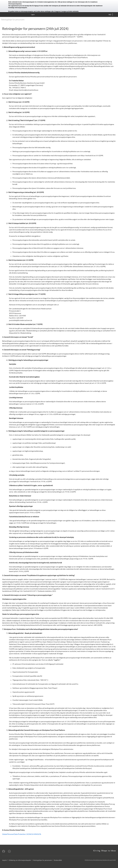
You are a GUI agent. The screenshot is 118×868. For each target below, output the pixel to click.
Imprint (4, 860)
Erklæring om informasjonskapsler (20, 860)
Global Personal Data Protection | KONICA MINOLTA (22, 834)
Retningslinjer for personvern (43, 860)
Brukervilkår (58, 860)
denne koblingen (68, 2)
